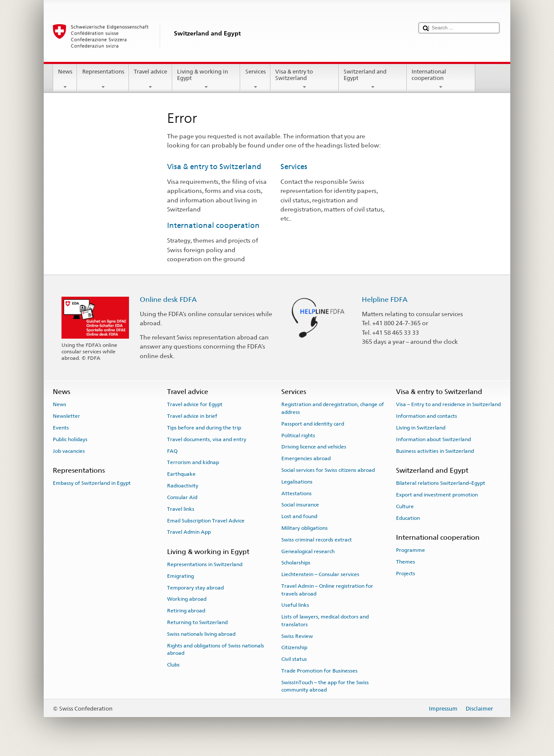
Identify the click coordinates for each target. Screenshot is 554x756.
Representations (103, 79)
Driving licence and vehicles (314, 447)
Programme (411, 550)
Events (61, 428)
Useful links (295, 605)
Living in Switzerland (421, 428)
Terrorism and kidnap (193, 462)
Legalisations (297, 482)
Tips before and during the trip (204, 428)
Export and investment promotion (437, 495)
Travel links (181, 509)
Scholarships (296, 563)
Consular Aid (182, 497)
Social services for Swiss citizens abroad (328, 470)
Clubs (173, 665)
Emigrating (180, 576)
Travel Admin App (189, 532)
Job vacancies (69, 451)
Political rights (298, 435)
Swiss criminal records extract (317, 540)
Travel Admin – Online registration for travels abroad (327, 590)
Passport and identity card (313, 424)
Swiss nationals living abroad (201, 634)
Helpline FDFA (385, 300)
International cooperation (441, 79)
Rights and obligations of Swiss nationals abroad (216, 649)
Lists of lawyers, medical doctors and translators (325, 620)
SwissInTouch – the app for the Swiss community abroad (325, 686)
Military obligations (304, 528)
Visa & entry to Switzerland (305, 79)
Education (408, 518)
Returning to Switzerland (197, 622)
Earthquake (181, 474)
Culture (405, 506)
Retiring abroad (186, 611)
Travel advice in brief (192, 416)
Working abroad (187, 599)
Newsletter (66, 416)
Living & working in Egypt (206, 79)
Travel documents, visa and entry (207, 439)
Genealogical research (308, 551)
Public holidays (70, 439)
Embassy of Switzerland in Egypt (92, 483)
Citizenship (294, 647)
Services (255, 79)
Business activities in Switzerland (435, 451)
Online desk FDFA (168, 300)
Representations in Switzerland (205, 564)
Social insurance (300, 505)
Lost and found (299, 516)
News (65, 79)
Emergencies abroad (306, 458)
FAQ (172, 451)
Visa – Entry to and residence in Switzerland (448, 404)
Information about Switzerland (433, 439)
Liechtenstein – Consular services (320, 574)
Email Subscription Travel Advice (206, 520)
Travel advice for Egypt (195, 404)
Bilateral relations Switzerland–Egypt (441, 483)
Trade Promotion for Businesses (319, 671)
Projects (406, 573)
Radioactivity (183, 486)
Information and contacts (427, 416)
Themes (406, 562)
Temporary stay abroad (195, 587)
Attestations (296, 493)
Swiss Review (297, 636)
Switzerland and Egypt (373, 79)
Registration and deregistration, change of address (333, 408)
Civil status (294, 659)
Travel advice (151, 79)
